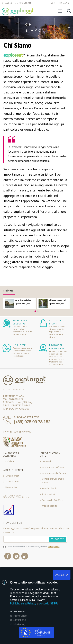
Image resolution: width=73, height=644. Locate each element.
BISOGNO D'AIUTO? (27, 417)
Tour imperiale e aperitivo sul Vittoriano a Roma (25, 301)
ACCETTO (62, 575)
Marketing (19, 624)
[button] (35, 311)
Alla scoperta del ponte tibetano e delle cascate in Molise (59, 301)
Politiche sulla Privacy (23, 604)
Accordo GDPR (48, 604)
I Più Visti (9, 291)
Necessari (19, 611)
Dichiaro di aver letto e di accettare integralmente (32, 547)
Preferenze (20, 616)
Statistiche (20, 620)
